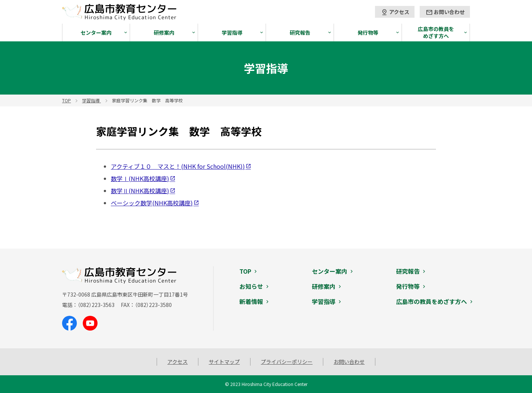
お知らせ (251, 286)
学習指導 (232, 33)
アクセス (395, 12)
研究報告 (300, 33)
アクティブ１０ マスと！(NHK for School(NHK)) (178, 166)
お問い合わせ (445, 12)
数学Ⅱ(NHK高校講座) (140, 191)
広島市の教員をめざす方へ (436, 32)
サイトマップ (224, 362)
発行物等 (368, 33)
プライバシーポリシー (287, 362)
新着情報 (251, 301)
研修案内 (164, 33)
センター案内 (96, 33)
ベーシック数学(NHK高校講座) (152, 203)
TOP (245, 271)
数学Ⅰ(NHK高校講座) (140, 178)
